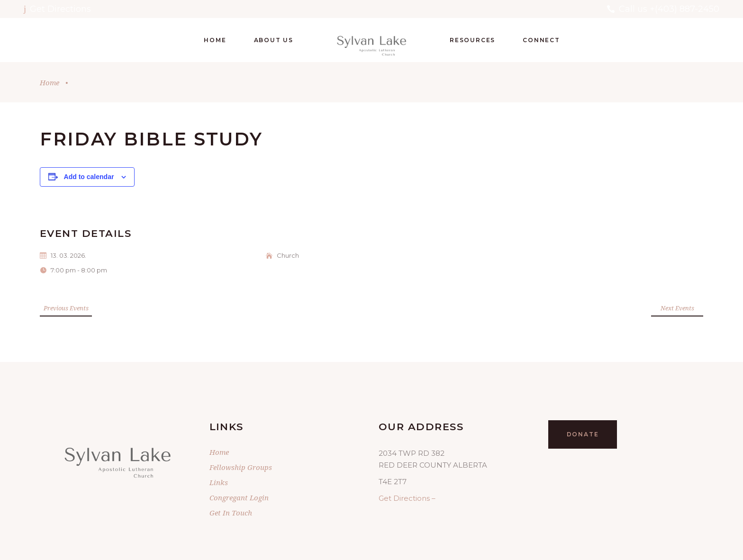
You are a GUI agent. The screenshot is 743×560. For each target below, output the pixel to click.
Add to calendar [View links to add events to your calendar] (89, 177)
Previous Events (66, 308)
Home (50, 82)
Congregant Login (239, 497)
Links (219, 482)
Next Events (677, 308)
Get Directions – (407, 498)
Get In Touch (231, 513)
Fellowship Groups (241, 467)
